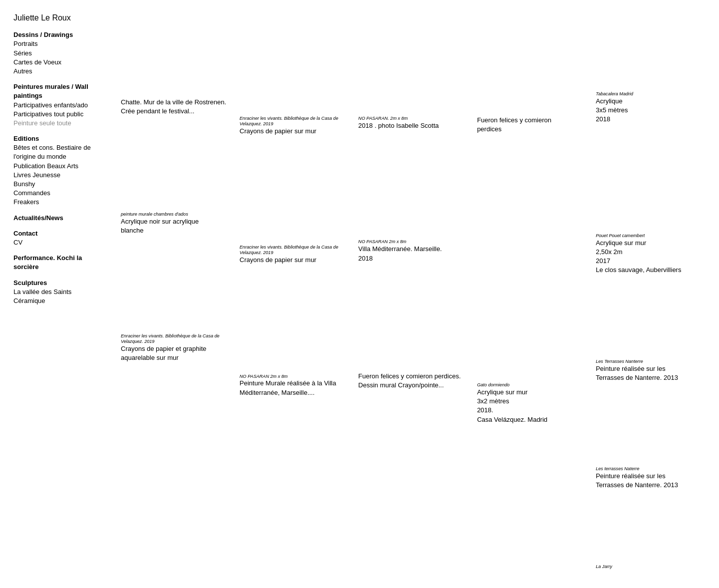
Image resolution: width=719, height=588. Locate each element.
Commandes (32, 193)
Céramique (29, 301)
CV (18, 242)
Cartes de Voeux (37, 62)
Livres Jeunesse (37, 175)
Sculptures (30, 283)
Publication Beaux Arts (46, 166)
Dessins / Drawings (43, 35)
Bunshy (24, 184)
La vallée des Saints (42, 292)
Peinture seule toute (42, 123)
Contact (25, 233)
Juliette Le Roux (42, 18)
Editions (26, 139)
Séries (23, 53)
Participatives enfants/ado (51, 105)
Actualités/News (38, 218)
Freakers (26, 202)
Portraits (25, 44)
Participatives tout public (48, 114)
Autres (23, 71)
